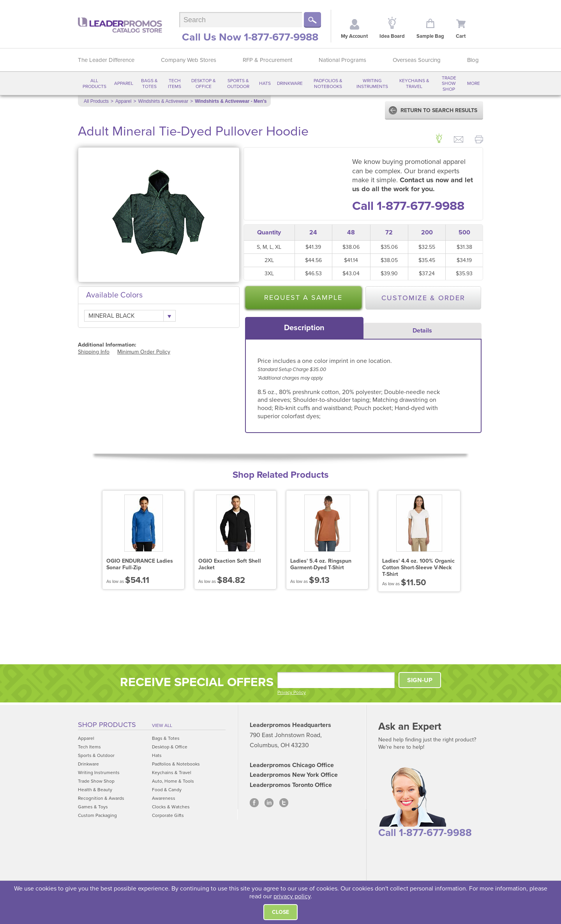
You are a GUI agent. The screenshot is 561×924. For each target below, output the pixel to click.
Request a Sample (303, 297)
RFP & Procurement (267, 60)
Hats (265, 83)
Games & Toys (93, 807)
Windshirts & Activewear (163, 101)
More (474, 83)
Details (422, 331)
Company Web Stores (189, 60)
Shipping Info (94, 352)
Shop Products (107, 725)
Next (479, 541)
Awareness (164, 798)
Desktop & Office (204, 83)
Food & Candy (167, 790)
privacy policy (292, 896)
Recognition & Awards (101, 798)
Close (280, 912)
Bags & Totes (149, 83)
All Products (94, 83)
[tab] (304, 328)
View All (162, 725)
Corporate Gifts (168, 815)
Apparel (124, 83)
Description (304, 328)
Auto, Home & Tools (173, 781)
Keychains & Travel (414, 83)
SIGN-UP (420, 680)
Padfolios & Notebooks (328, 83)
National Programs (342, 60)
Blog (473, 60)
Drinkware (290, 83)
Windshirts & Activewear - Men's (231, 101)
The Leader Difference (106, 60)
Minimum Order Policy (144, 352)
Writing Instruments (372, 83)
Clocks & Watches (171, 807)
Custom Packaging (97, 815)
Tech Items (175, 83)
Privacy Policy (292, 692)
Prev (82, 541)
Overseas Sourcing (417, 60)
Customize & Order (423, 298)
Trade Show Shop (449, 84)
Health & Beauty (95, 790)
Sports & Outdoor (238, 83)
